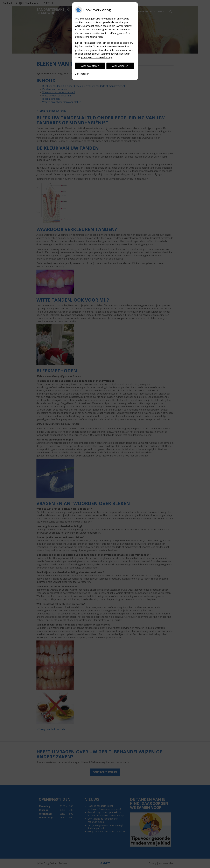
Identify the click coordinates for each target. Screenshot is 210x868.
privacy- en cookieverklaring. (97, 57)
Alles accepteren (90, 66)
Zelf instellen (82, 74)
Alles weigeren (120, 66)
